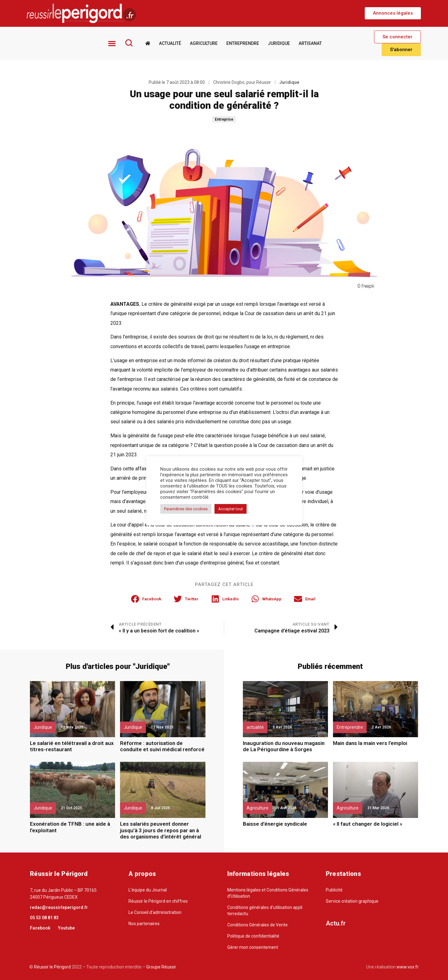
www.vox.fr (408, 967)
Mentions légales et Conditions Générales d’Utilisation (268, 893)
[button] (393, 13)
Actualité (170, 43)
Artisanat (310, 43)
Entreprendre (242, 43)
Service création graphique (352, 901)
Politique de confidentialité (253, 936)
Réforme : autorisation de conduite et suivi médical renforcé (162, 746)
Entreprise (224, 119)
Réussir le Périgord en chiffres (158, 901)
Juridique (279, 43)
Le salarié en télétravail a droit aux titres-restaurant (72, 746)
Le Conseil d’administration (155, 912)
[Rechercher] (129, 43)
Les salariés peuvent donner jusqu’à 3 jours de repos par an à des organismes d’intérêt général (161, 830)
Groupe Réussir (161, 967)
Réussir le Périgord (52, 967)
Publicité (334, 890)
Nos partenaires (144, 923)
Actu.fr (336, 923)
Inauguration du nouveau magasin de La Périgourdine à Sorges (284, 746)
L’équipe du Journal (148, 890)
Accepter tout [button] (231, 509)
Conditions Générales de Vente (258, 925)
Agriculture (203, 43)
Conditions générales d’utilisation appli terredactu (265, 910)
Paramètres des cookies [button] (186, 509)
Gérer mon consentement (253, 947)
